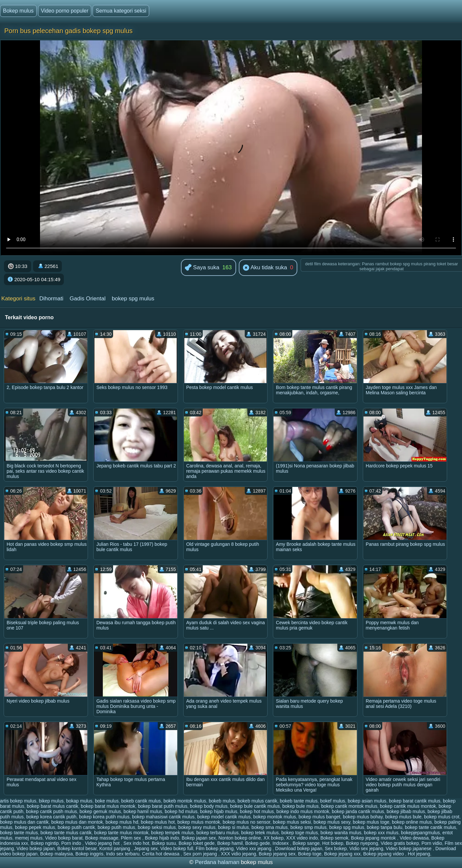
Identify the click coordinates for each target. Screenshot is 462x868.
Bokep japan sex (199, 838)
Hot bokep (333, 843)
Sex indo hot (136, 843)
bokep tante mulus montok (121, 833)
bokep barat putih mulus (163, 806)
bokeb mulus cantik (257, 801)
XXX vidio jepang (239, 854)
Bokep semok (335, 838)
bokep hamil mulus (143, 811)
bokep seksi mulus (157, 827)
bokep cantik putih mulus (52, 811)
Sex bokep (336, 848)
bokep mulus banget (319, 817)
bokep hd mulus (181, 811)
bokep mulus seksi (292, 822)
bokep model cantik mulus (224, 817)
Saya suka (202, 268)
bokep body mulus (209, 806)
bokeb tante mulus (299, 801)
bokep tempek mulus (172, 833)
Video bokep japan (36, 848)
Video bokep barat (64, 838)
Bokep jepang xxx (342, 854)
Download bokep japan (299, 848)
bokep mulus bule (403, 817)
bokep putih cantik (76, 827)
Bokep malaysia (56, 854)
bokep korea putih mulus (104, 817)
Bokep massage (102, 838)
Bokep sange (306, 843)
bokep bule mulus (301, 806)
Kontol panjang (115, 848)
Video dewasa (414, 838)
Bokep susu (164, 843)
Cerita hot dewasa (162, 854)
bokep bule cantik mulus (255, 806)
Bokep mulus (18, 11)
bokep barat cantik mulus (415, 801)
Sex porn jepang (201, 854)
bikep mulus (51, 801)
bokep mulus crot (442, 817)
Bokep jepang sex (277, 854)
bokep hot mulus (257, 811)
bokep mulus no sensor (246, 822)
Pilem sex (132, 838)
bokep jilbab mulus (406, 811)
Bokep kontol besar (77, 848)
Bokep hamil (230, 843)
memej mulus (29, 838)
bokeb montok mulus (185, 801)
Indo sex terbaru (123, 854)
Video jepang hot (103, 843)
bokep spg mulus (133, 299)
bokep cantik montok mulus (349, 806)
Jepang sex (146, 848)
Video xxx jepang (254, 848)
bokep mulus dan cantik (24, 822)
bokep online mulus (412, 822)
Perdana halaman (217, 862)
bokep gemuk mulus (100, 811)
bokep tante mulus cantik (66, 833)
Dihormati (51, 299)
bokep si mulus (233, 827)
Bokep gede (258, 843)
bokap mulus (79, 801)
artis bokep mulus (18, 801)
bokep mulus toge (371, 822)
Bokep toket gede (197, 843)
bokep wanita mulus (341, 833)
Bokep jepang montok (374, 838)
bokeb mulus (222, 801)
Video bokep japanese (409, 848)
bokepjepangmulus (421, 833)
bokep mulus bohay (363, 817)
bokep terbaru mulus (218, 833)
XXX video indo (302, 838)
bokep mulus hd (122, 822)
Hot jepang (419, 854)
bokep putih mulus (116, 827)
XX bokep (274, 838)
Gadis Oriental (88, 299)
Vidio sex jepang (366, 848)
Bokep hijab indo (162, 838)
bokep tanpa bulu (384, 827)
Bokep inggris (89, 854)
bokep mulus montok (199, 822)
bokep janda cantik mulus (358, 811)
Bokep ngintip (45, 843)
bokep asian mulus (367, 801)
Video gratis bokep (400, 843)
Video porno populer (65, 11)
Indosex (281, 843)
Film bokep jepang (215, 848)
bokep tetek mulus (260, 833)
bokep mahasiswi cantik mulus (163, 817)
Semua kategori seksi (121, 11)
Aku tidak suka (265, 268)
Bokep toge (310, 854)
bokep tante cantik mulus (430, 827)
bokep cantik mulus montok (408, 806)
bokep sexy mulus (197, 827)
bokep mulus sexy (332, 822)
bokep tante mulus (19, 833)
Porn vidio (432, 843)
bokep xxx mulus (381, 833)
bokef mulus (333, 801)
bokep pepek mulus (35, 827)
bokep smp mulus (309, 827)
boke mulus (107, 801)
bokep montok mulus (275, 817)
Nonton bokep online (240, 838)
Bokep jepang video (384, 854)
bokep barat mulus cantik (53, 806)
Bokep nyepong (362, 843)
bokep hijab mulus (219, 811)
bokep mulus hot (158, 822)
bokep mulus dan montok (77, 822)
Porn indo (72, 843)
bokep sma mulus (270, 827)
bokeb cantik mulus (141, 801)
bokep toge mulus (300, 833)
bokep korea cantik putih (51, 817)
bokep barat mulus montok (108, 806)
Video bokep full (177, 848)
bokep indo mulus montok (303, 811)
